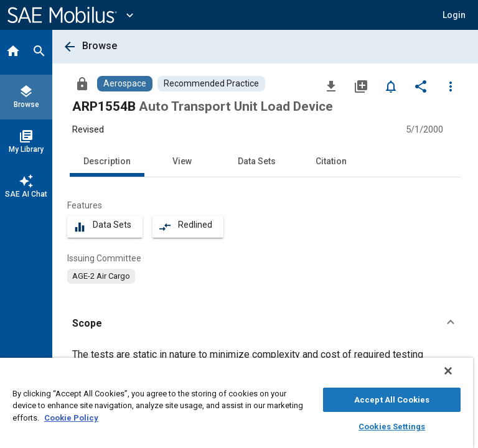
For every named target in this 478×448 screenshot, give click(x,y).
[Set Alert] (391, 86)
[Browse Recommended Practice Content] (211, 84)
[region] (237, 403)
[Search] (39, 52)
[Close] (448, 371)
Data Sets (257, 161)
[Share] (421, 86)
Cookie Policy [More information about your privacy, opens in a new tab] (71, 418)
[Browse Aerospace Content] (125, 84)
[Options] (451, 86)
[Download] (331, 86)
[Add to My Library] (361, 86)
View (182, 161)
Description (107, 161)
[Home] (13, 52)
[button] (454, 15)
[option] (101, 276)
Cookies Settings (392, 427)
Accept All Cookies (392, 400)
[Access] (82, 83)
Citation (331, 161)
